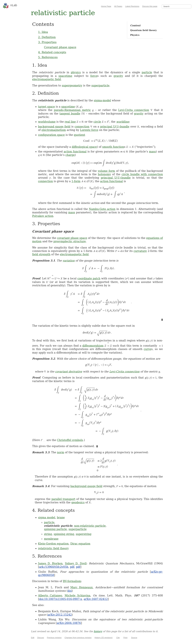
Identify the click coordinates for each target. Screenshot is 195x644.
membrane (51, 539)
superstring (84, 534)
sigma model (47, 517)
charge (70, 155)
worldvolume (47, 122)
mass (152, 152)
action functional (75, 152)
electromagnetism (54, 130)
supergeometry (72, 85)
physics (76, 72)
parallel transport (63, 499)
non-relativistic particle (90, 526)
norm (61, 452)
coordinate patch (89, 278)
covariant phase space (72, 238)
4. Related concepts (52, 52)
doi (70, 591)
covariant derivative (69, 371)
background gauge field (54, 127)
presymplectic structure (70, 241)
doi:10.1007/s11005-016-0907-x (61, 599)
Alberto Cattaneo (50, 595)
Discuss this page (150, 6)
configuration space (51, 135)
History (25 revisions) (103, 638)
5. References (48, 57)
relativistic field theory (53, 548)
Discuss (41, 638)
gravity (118, 76)
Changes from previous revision (78, 638)
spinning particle (56, 529)
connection (82, 127)
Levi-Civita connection (134, 110)
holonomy (104, 174)
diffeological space (84, 147)
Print (125, 638)
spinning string (64, 534)
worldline (123, 122)
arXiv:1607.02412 (96, 599)
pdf (72, 567)
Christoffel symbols (70, 440)
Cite (118, 638)
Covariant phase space (60, 47)
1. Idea (43, 32)
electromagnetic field (47, 79)
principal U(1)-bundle (115, 127)
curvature (140, 251)
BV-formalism (72, 581)
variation (69, 261)
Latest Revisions (132, 6)
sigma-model (102, 100)
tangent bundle (70, 114)
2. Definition (47, 37)
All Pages (118, 6)
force (94, 76)
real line (70, 122)
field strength (41, 254)
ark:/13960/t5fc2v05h (54, 567)
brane (61, 517)
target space (47, 107)
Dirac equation (80, 544)
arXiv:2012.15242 (60, 615)
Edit (33, 638)
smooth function (113, 147)
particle (147, 72)
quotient (79, 135)
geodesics (78, 502)
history (98, 631)
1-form (76, 181)
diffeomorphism (93, 346)
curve (147, 349)
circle (97, 122)
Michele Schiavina (77, 595)
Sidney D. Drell (76, 563)
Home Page (106, 6)
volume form (106, 171)
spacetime (65, 76)
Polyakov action (43, 216)
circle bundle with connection (142, 174)
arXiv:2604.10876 (69, 623)
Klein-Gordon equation (53, 544)
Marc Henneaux (82, 587)
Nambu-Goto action (102, 209)
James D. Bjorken (50, 563)
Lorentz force (89, 130)
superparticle (100, 85)
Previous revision (54, 638)
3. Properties (47, 42)
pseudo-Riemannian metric (72, 110)
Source (134, 638)
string (48, 534)
